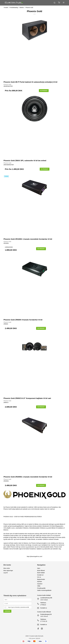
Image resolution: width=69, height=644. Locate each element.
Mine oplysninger (8, 571)
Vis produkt (44, 91)
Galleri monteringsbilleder (44, 590)
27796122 (43, 605)
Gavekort (40, 584)
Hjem (39, 568)
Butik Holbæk (41, 573)
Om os (39, 577)
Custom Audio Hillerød (44, 612)
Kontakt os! (40, 575)
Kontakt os (44, 608)
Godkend (7, 611)
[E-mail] (18, 603)
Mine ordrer (7, 568)
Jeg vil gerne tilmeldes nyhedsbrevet (18, 607)
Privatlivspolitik (41, 588)
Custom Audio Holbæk (44, 595)
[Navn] (18, 600)
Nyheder (40, 582)
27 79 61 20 (44, 621)
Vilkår (39, 586)
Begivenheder (41, 579)
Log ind (5, 573)
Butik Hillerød (41, 571)
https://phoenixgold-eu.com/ (34, 556)
